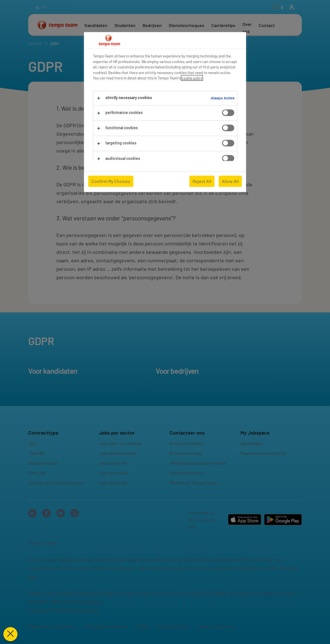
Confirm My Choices (111, 181)
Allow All (230, 181)
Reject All (202, 181)
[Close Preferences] (10, 634)
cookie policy (192, 78)
